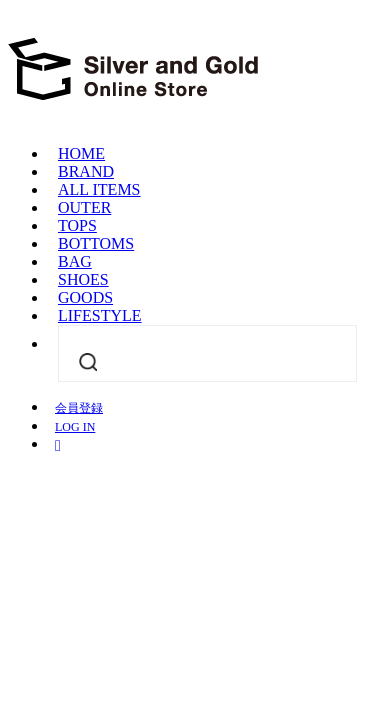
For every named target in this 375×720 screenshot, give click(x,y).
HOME (81, 153)
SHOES (83, 279)
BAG (75, 261)
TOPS (77, 225)
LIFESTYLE (100, 315)
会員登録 (79, 408)
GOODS (85, 297)
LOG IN (75, 427)
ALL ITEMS (99, 189)
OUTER (84, 207)
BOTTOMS (96, 243)
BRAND (86, 171)
